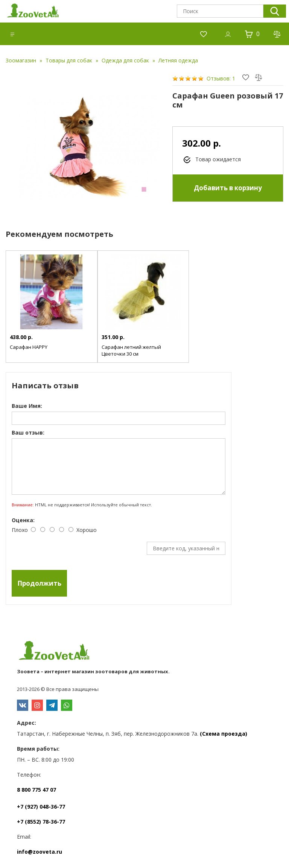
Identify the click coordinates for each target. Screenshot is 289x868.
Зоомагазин (21, 60)
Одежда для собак (125, 60)
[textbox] (220, 11)
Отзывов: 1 (221, 78)
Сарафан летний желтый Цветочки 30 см (131, 350)
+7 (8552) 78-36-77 (41, 822)
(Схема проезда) (224, 734)
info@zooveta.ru (40, 852)
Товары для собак (69, 60)
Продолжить (39, 583)
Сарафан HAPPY (29, 347)
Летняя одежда (178, 60)
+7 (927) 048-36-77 (41, 807)
